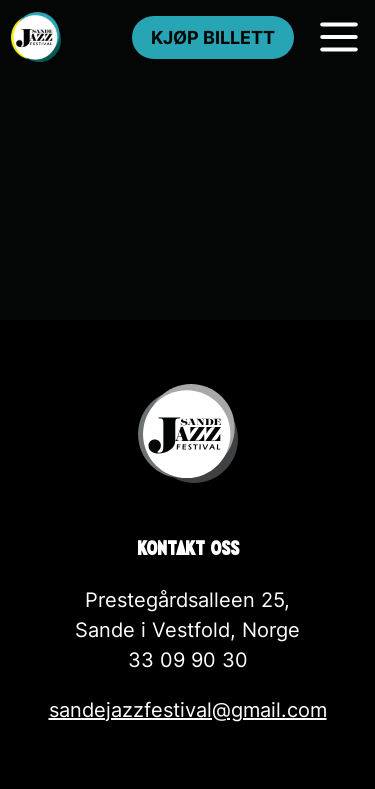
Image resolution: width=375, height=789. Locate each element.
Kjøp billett (213, 37)
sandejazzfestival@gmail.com (188, 710)
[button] (40, 749)
